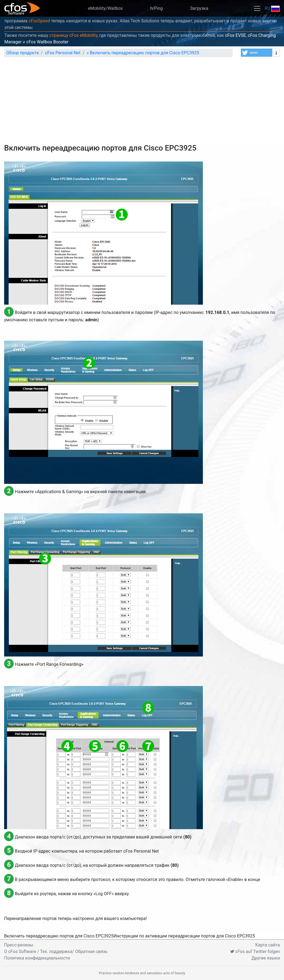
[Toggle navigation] (257, 8)
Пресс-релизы (19, 945)
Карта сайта (268, 945)
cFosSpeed (39, 21)
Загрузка (199, 8)
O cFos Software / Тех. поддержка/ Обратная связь (56, 951)
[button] (257, 53)
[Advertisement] (142, 103)
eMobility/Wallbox (105, 8)
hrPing (156, 8)
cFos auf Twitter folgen (255, 951)
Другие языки (266, 958)
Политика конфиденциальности (37, 958)
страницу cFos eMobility (73, 35)
